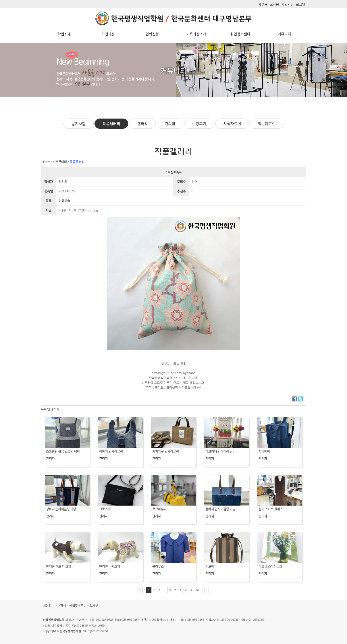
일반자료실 (267, 124)
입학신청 (152, 34)
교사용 (274, 4)
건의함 (170, 124)
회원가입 (287, 4)
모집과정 (108, 34)
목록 (44, 409)
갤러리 (143, 124)
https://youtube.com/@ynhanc (174, 373)
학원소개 (64, 34)
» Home (46, 162)
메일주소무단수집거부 (84, 606)
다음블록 (203, 590)
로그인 (301, 4)
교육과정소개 (196, 34)
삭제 (56, 409)
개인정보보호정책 (54, 606)
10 (197, 590)
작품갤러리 (111, 124)
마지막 (206, 590)
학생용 (263, 4)
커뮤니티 (284, 34)
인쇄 (50, 409)
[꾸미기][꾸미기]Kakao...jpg (80, 210)
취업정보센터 (240, 34)
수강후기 (199, 124)
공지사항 (79, 124)
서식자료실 (232, 124)
